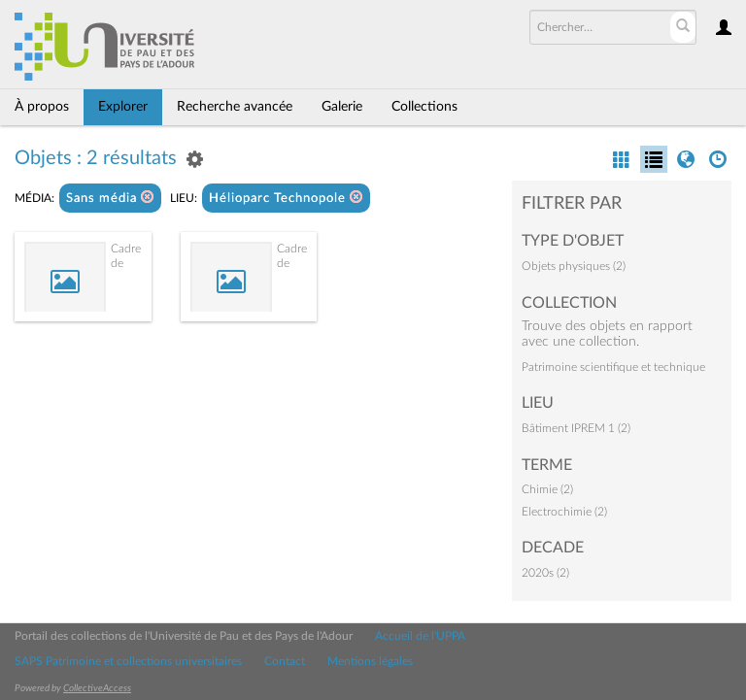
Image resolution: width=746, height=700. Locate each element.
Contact (285, 661)
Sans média (110, 198)
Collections (424, 107)
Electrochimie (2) (564, 512)
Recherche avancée (235, 107)
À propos (42, 107)
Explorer (123, 107)
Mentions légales (370, 661)
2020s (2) (545, 573)
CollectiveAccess (97, 688)
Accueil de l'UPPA (420, 636)
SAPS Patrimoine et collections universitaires (128, 661)
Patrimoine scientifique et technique (613, 367)
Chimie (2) (547, 489)
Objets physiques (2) (574, 266)
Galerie (342, 107)
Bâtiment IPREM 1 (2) (576, 428)
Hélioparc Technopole (286, 198)
